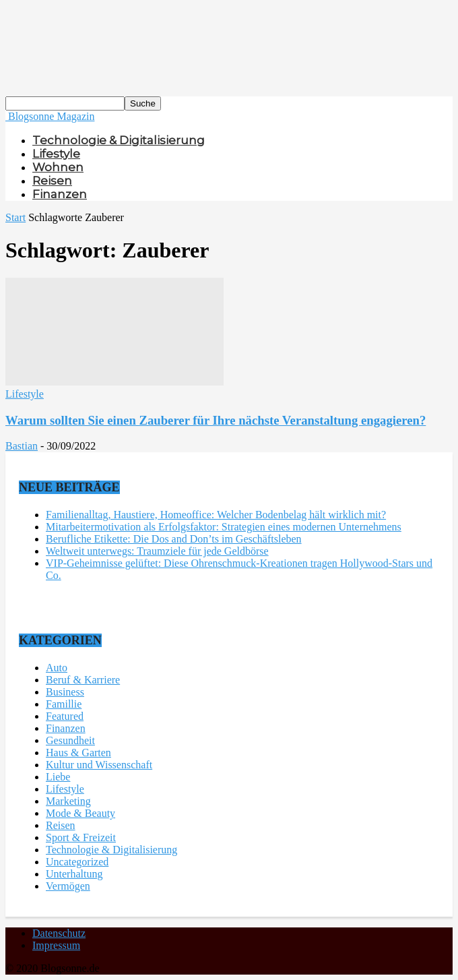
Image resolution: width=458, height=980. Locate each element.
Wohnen (58, 167)
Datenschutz (59, 933)
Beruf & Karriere (83, 680)
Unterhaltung (74, 874)
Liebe (58, 777)
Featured (65, 716)
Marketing (68, 801)
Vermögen (68, 886)
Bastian (22, 446)
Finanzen (60, 194)
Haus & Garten (78, 753)
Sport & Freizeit (81, 837)
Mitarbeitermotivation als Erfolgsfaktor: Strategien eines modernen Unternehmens (224, 527)
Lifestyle (56, 154)
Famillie (64, 704)
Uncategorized (77, 862)
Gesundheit (70, 740)
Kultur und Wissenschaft (99, 765)
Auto (57, 668)
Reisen (52, 181)
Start (15, 217)
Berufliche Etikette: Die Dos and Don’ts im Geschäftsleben (174, 539)
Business (65, 692)
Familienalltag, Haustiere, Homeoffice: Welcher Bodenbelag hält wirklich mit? (216, 515)
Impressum (56, 945)
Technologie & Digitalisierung (119, 140)
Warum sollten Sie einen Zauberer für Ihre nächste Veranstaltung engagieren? (216, 420)
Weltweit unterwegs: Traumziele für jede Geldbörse (157, 551)
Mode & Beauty (80, 813)
